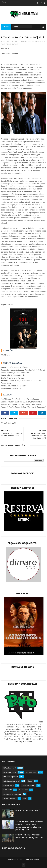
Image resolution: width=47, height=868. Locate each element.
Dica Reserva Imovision (12, 794)
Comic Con (24, 790)
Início (6, 27)
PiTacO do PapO (10, 768)
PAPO (25, 799)
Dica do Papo (31, 772)
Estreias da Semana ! (12, 781)
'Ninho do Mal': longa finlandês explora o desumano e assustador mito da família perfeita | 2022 (29, 826)
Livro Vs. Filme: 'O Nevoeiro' (28, 810)
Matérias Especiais (11, 777)
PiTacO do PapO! (12, 44)
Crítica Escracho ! (29, 786)
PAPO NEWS (8, 790)
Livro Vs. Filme (9, 786)
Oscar (30, 781)
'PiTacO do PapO (10, 799)
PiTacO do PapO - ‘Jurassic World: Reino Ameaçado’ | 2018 (29, 836)
